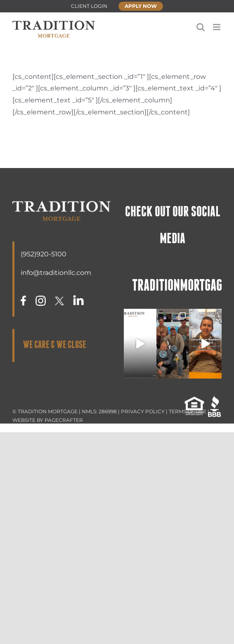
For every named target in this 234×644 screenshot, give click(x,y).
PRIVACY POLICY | (145, 411)
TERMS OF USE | (189, 411)
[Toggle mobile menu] (217, 27)
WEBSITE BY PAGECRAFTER (48, 420)
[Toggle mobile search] (201, 27)
